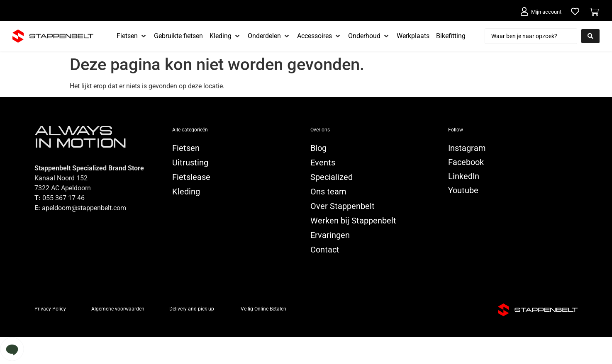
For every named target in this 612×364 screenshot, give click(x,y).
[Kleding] (225, 36)
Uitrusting (190, 163)
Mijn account (546, 12)
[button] (306, 351)
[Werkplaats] (413, 36)
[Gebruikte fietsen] (178, 36)
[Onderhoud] (369, 36)
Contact (325, 250)
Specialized (332, 177)
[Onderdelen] (269, 36)
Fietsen (186, 148)
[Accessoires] (319, 36)
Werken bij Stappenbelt (353, 221)
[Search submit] (590, 36)
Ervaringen (330, 235)
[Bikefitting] (451, 36)
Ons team (328, 192)
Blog (318, 148)
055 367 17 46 (63, 198)
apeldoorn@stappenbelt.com (84, 208)
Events (323, 163)
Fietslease (191, 177)
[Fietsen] (132, 36)
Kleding (186, 192)
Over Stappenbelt (343, 206)
